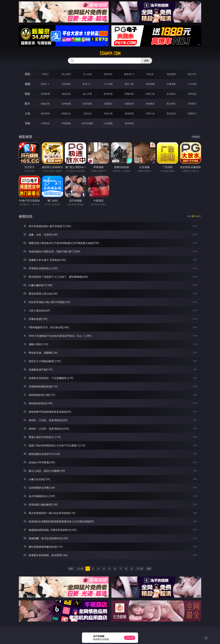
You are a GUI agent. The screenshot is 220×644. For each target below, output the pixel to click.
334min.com (110, 53)
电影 (27, 94)
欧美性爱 (108, 94)
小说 (27, 113)
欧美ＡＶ (87, 84)
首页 (71, 569)
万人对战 (87, 74)
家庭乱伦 (66, 113)
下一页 (140, 569)
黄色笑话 (171, 113)
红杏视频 (108, 123)
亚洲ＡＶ (45, 84)
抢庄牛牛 (192, 74)
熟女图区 (171, 104)
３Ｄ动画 (108, 84)
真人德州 (66, 74)
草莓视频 (66, 123)
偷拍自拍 (66, 94)
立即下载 (130, 638)
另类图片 (192, 104)
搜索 (146, 61)
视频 (27, 84)
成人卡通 (87, 94)
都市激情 (45, 113)
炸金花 (150, 74)
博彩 (27, 74)
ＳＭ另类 (192, 84)
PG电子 (45, 74)
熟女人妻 (129, 84)
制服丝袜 (129, 94)
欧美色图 (87, 104)
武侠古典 (108, 113)
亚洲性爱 (45, 94)
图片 (27, 104)
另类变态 (192, 94)
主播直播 (171, 84)
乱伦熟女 (171, 94)
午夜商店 (45, 123)
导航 (27, 123)
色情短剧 (129, 123)
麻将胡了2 (129, 74)
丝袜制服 (150, 84)
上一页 (80, 569)
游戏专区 (108, 74)
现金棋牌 (171, 74)
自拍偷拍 (66, 84)
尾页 (149, 569)
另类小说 (150, 113)
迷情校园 (129, 113)
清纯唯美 (150, 104)
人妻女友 (87, 113)
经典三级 (150, 94)
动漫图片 (108, 104)
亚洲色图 (66, 104)
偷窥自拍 (45, 104)
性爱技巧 (192, 113)
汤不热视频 (87, 123)
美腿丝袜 (129, 104)
